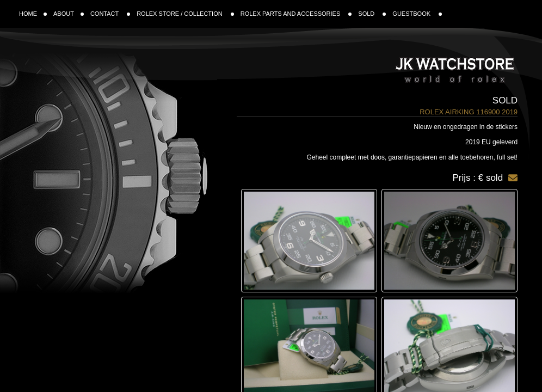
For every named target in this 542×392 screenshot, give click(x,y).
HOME (33, 14)
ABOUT (69, 14)
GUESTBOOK (417, 14)
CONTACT (110, 14)
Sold (505, 100)
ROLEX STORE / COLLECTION (185, 14)
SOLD (372, 14)
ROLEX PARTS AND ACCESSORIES (296, 14)
